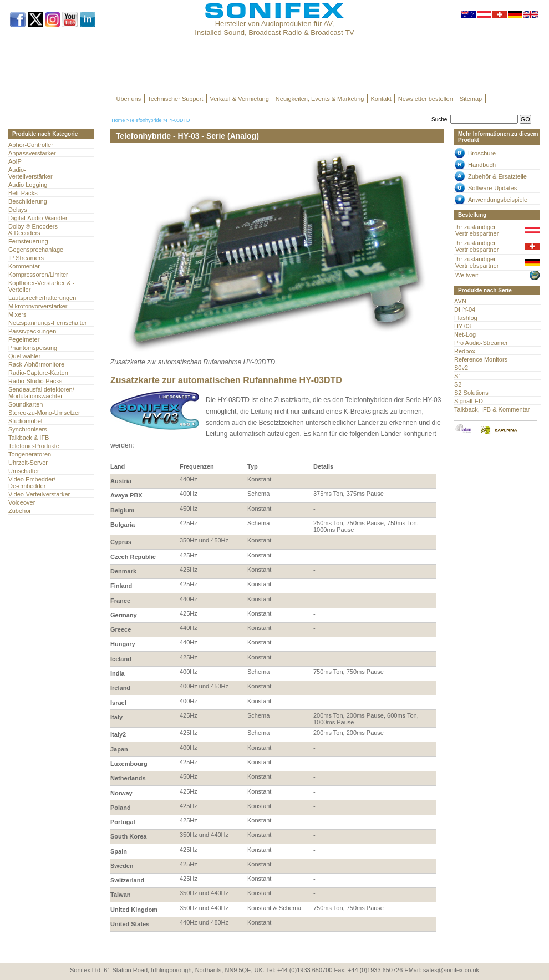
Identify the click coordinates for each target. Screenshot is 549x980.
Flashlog (466, 318)
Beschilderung (28, 201)
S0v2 (461, 368)
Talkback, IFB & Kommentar (492, 409)
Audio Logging (28, 185)
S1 (458, 376)
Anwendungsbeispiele (498, 200)
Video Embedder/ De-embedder (32, 483)
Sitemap (471, 99)
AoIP (15, 161)
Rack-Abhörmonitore (36, 364)
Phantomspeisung (33, 348)
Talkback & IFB (29, 438)
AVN (460, 301)
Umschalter (24, 471)
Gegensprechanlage (36, 250)
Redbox (465, 351)
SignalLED (469, 401)
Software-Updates (492, 188)
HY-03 (462, 326)
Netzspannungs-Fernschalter (47, 323)
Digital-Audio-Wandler (38, 218)
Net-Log (465, 334)
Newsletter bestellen (426, 99)
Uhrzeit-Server (28, 463)
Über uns (129, 99)
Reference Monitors (481, 359)
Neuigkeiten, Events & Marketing (320, 99)
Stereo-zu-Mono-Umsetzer (44, 413)
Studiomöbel (25, 421)
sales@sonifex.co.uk (451, 970)
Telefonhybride (146, 120)
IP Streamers (26, 258)
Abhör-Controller (31, 145)
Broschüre (482, 153)
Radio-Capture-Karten (38, 373)
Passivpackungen (32, 331)
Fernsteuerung (28, 241)
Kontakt (381, 99)
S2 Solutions (471, 393)
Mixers (17, 314)
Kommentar (24, 266)
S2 (458, 384)
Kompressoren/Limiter (38, 275)
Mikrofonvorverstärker (38, 306)
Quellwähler (24, 356)
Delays (18, 210)
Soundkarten (26, 404)
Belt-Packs (23, 193)
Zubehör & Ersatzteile (497, 176)
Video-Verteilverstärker (39, 494)
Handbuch (482, 165)
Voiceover (22, 502)
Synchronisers (28, 429)
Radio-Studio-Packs (35, 381)
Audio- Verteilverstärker (30, 173)
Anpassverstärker (32, 153)
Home (118, 120)
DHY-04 (465, 309)
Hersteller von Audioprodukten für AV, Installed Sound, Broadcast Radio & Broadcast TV (274, 28)
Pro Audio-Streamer (481, 343)
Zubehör (20, 511)
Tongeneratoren (30, 454)
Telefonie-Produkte (34, 446)
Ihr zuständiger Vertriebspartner (477, 230)
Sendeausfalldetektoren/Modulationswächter (41, 393)
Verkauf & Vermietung (239, 99)
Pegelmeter (24, 339)
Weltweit (467, 275)
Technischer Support (175, 99)
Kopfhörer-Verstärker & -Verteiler (41, 286)
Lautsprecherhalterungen (42, 298)
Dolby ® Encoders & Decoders (33, 230)
